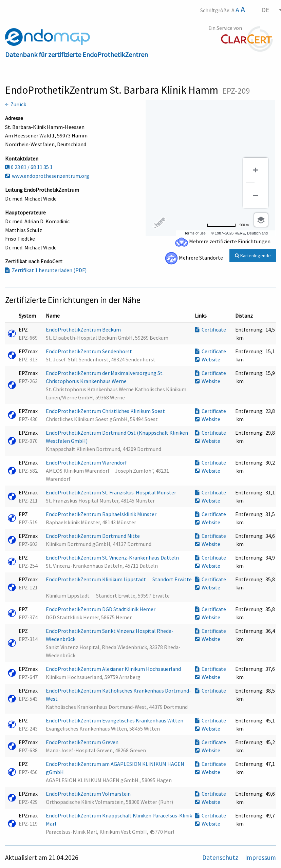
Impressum (260, 857)
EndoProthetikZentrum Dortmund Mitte (93, 536)
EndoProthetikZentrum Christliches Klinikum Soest (106, 411)
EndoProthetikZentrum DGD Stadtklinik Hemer (101, 609)
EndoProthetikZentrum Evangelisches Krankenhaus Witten (115, 720)
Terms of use (195, 233)
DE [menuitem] (265, 10)
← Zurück (16, 104)
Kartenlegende (253, 256)
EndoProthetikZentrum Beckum (84, 329)
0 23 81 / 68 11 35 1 (29, 167)
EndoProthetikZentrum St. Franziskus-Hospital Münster (111, 492)
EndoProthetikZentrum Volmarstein (89, 794)
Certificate (210, 329)
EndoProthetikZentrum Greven (83, 742)
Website (208, 359)
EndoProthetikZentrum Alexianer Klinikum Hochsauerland (114, 669)
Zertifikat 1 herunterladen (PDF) (46, 270)
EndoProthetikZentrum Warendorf (87, 463)
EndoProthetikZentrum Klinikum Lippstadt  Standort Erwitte (119, 579)
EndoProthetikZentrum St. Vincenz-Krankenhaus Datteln (113, 558)
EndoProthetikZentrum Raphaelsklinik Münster (102, 514)
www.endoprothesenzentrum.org (47, 176)
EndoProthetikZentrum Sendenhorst (89, 351)
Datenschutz (221, 857)
